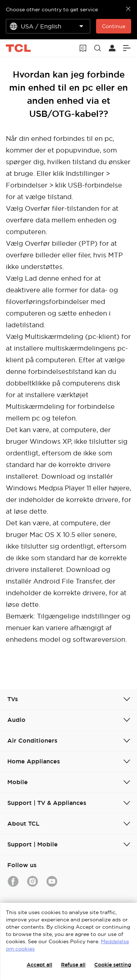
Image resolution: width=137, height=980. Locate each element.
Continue (114, 26)
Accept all (39, 965)
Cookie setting (113, 965)
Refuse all (73, 965)
